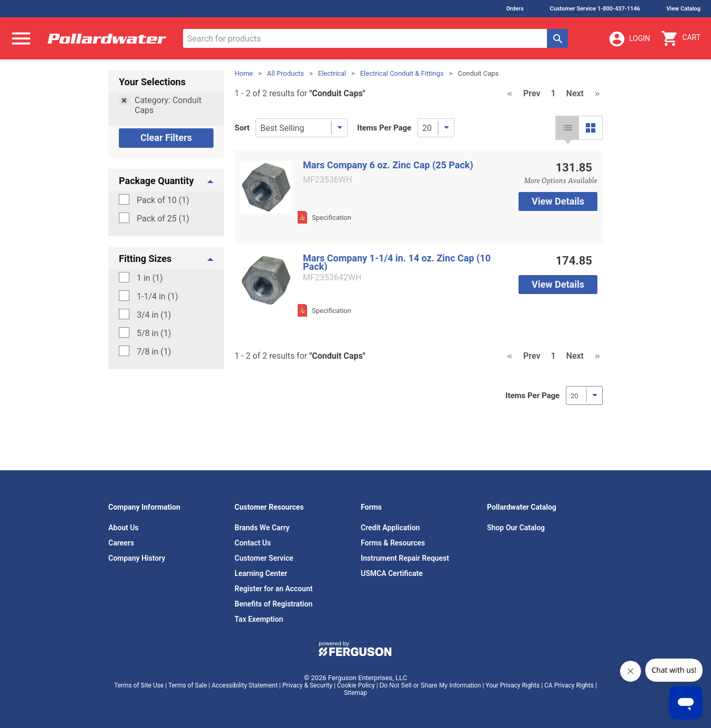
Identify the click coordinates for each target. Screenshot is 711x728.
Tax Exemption (259, 619)
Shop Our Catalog (516, 528)
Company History (137, 558)
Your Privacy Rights (512, 685)
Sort (242, 128)
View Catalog (683, 9)
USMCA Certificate (392, 573)
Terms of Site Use (139, 685)
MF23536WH (327, 180)
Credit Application (390, 528)
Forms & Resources (393, 543)
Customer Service (264, 558)
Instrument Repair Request (405, 558)
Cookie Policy (356, 685)
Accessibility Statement (244, 685)
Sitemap (355, 693)
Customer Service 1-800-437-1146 (595, 9)
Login (629, 39)
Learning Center (261, 573)
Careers (121, 543)
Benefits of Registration (273, 604)
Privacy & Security (307, 685)
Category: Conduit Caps (168, 105)
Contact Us (253, 543)
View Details (558, 201)
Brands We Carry (262, 528)
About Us (124, 528)
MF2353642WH (332, 278)
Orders (515, 9)
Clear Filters (166, 138)
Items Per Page (384, 128)
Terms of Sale (188, 685)
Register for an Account (273, 589)
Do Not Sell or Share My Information (430, 685)
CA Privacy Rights (569, 685)
